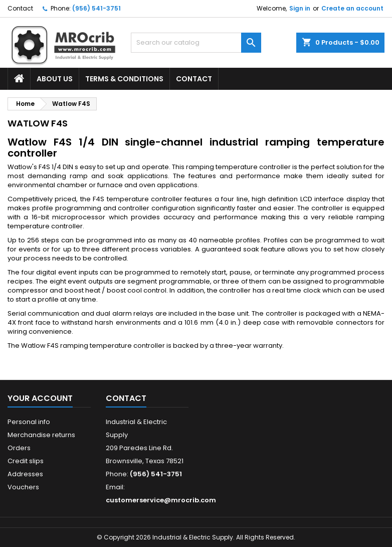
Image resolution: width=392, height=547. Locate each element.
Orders (19, 448)
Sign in (300, 8)
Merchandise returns (41, 435)
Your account (40, 398)
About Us (55, 79)
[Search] (196, 43)
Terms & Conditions (124, 79)
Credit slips (26, 461)
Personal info (29, 422)
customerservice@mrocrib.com (161, 500)
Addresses (25, 474)
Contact (20, 8)
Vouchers (23, 487)
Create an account (352, 8)
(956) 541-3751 (96, 8)
